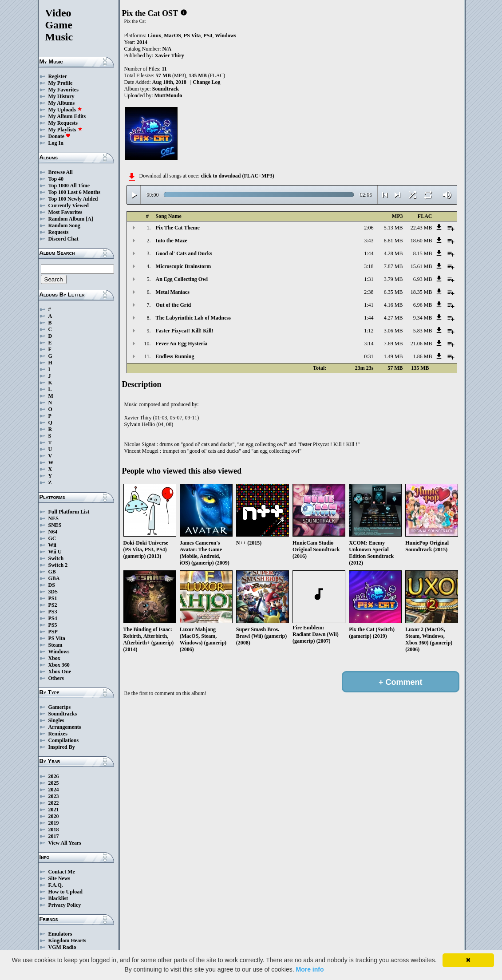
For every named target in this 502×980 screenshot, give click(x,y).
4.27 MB (393, 318)
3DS (53, 592)
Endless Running (175, 356)
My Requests (63, 123)
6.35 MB (393, 292)
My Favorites (63, 90)
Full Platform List (69, 512)
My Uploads (65, 110)
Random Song (64, 225)
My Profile (61, 83)
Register (58, 76)
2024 (54, 790)
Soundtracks (63, 714)
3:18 (369, 266)
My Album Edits (67, 116)
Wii (52, 545)
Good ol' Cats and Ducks (184, 253)
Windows (59, 652)
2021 (54, 810)
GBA (54, 578)
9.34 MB (423, 318)
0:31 (369, 356)
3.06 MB (393, 331)
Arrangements (65, 727)
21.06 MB (421, 344)
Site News (59, 878)
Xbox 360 (59, 665)
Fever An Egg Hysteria (182, 344)
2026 (54, 776)
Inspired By (62, 747)
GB (52, 572)
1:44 (369, 253)
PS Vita (57, 638)
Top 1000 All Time (69, 186)
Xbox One (60, 672)
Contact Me (62, 872)
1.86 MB (423, 356)
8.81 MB (393, 241)
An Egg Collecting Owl (182, 279)
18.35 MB (421, 292)
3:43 (369, 241)
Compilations (64, 740)
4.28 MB (393, 253)
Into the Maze (172, 241)
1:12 (369, 331)
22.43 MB (421, 228)
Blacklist (58, 898)
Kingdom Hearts (67, 940)
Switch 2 (58, 565)
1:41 (369, 305)
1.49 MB (393, 356)
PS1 (53, 598)
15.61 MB (421, 266)
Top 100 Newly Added (73, 199)
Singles (56, 720)
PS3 (53, 612)
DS (52, 585)
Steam (55, 645)
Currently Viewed (69, 205)
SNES (55, 525)
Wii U (55, 552)
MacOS (172, 36)
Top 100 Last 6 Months (75, 192)
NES (53, 518)
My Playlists (65, 130)
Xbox (54, 658)
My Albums (62, 103)
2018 (54, 830)
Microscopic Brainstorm (184, 266)
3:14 (369, 344)
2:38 (369, 292)
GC (52, 538)
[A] (89, 219)
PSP (53, 632)
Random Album (67, 219)
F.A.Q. (56, 885)
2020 (54, 816)
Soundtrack (166, 89)
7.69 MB (393, 344)
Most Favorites (65, 212)
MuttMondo (168, 95)
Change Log (206, 82)
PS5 (53, 625)
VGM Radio (62, 947)
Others (56, 678)
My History (61, 96)
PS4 (53, 618)
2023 (54, 796)
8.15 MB (423, 253)
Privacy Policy (65, 905)
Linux (155, 36)
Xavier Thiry (169, 55)
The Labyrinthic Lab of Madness (193, 318)
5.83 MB (423, 331)
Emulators (60, 934)
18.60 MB (421, 241)
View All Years (65, 843)
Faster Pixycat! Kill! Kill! (185, 331)
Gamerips (60, 707)
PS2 (53, 605)
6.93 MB (423, 279)
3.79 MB (393, 279)
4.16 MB (393, 305)
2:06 (369, 228)
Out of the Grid (174, 305)
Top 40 (56, 179)
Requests (59, 232)
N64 (53, 532)
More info (310, 969)
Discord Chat (63, 239)
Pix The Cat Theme (178, 228)
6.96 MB (423, 305)
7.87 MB (393, 266)
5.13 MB (393, 228)
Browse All (61, 172)
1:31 (369, 279)
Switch (56, 558)
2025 (54, 783)
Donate (60, 136)
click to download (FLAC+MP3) (237, 176)
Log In (56, 143)
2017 (54, 836)
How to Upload (65, 892)
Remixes (58, 734)
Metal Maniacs (173, 292)
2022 (54, 803)
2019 (54, 823)
